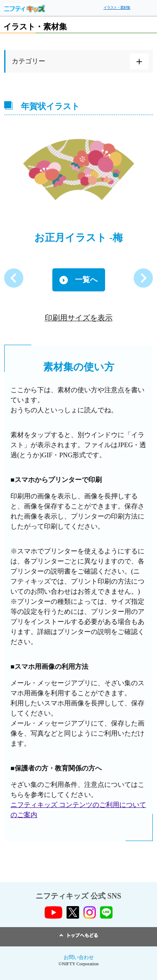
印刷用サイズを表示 (79, 318)
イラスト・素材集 (117, 8)
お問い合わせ (79, 957)
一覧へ (86, 280)
